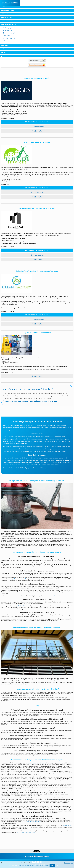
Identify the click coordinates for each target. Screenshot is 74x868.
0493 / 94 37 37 (37, 255)
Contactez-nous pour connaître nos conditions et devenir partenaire (32, 401)
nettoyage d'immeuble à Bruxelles (21, 566)
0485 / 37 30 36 (37, 126)
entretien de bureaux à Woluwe (37, 763)
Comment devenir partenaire (37, 856)
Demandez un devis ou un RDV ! (37, 122)
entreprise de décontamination (54, 596)
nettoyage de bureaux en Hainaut (31, 822)
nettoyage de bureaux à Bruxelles (17, 579)
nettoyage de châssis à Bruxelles (26, 832)
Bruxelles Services (10, 3)
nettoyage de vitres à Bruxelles (21, 606)
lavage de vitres (66, 825)
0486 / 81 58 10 (37, 319)
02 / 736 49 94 (37, 192)
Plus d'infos (38, 131)
